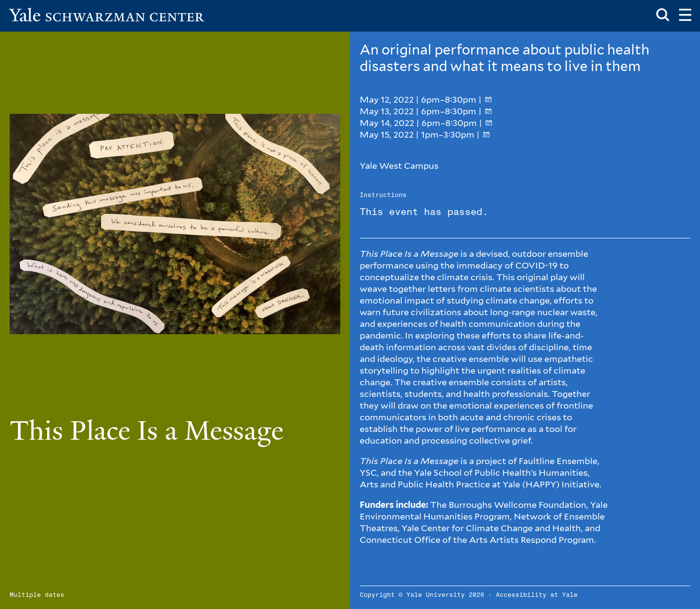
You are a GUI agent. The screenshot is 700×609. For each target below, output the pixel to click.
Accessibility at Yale (537, 595)
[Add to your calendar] (488, 100)
